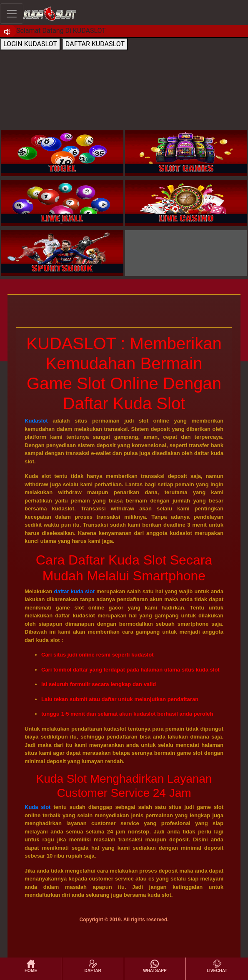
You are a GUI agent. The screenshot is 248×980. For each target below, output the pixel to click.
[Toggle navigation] (12, 14)
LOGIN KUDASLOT (30, 44)
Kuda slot (38, 807)
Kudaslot (36, 421)
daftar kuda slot (75, 591)
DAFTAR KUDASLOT (95, 44)
